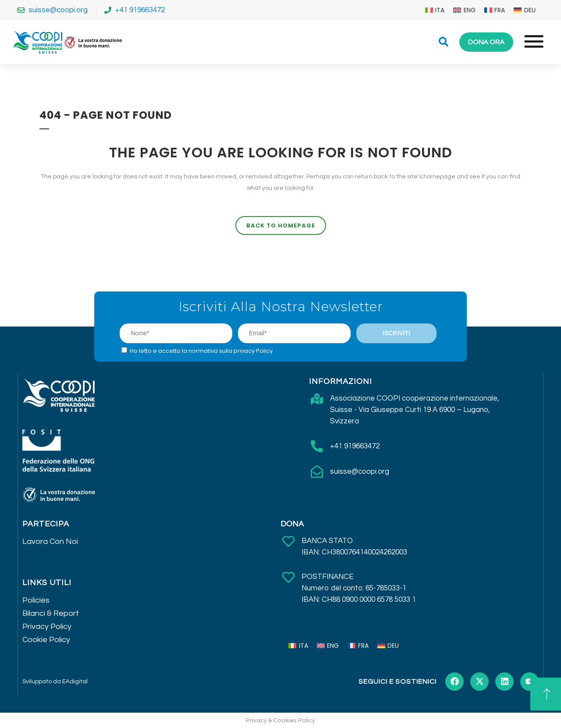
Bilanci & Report (51, 613)
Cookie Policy (46, 640)
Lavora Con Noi (50, 542)
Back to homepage (281, 226)
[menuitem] (435, 10)
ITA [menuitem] (440, 10)
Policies (36, 600)
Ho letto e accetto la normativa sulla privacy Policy (201, 351)
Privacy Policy (47, 627)
